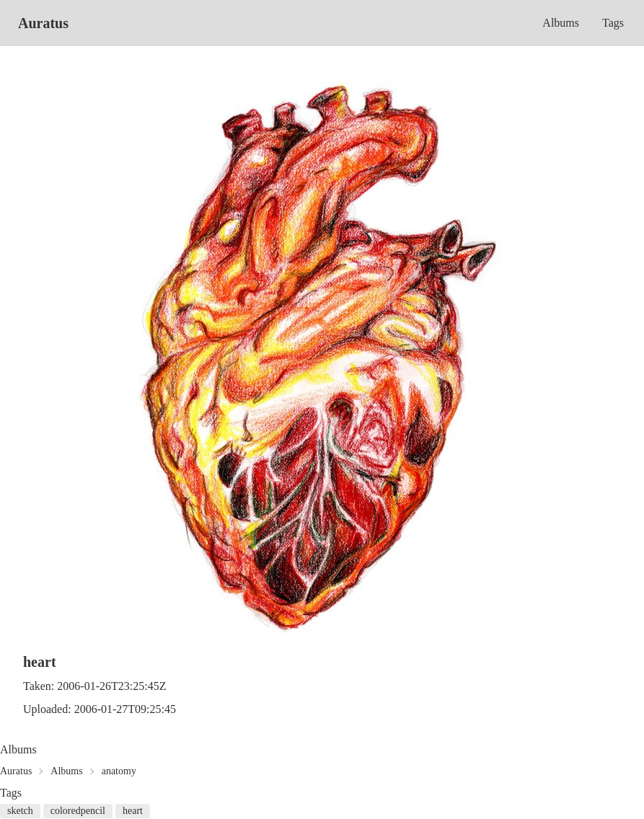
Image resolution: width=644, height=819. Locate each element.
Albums (561, 23)
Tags (613, 23)
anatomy (119, 771)
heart (133, 811)
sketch (20, 811)
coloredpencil (78, 811)
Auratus (43, 23)
